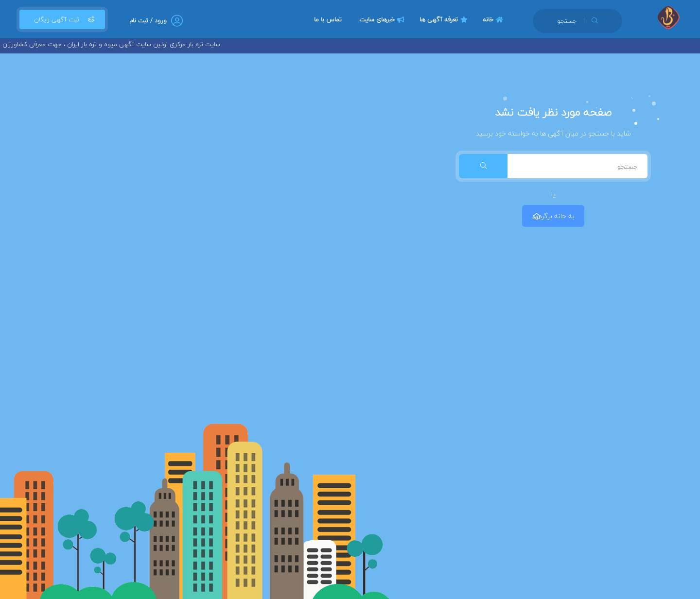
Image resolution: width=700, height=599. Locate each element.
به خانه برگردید (553, 216)
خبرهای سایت (383, 19)
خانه (494, 19)
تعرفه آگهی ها (445, 19)
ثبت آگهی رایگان (62, 19)
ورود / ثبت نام (148, 21)
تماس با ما (328, 19)
